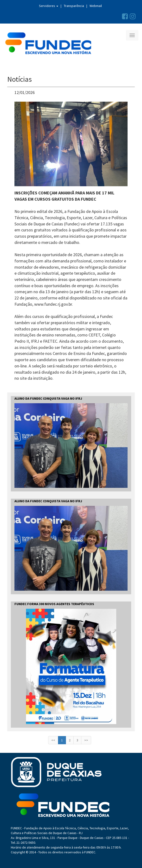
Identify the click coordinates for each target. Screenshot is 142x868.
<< (53, 740)
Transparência (74, 6)
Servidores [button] (49, 6)
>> (86, 740)
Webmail (96, 6)
